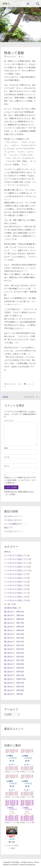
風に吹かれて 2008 (12, 627)
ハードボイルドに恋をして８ (16, 597)
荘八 (22, 57)
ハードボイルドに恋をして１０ (16, 559)
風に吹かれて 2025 (12, 690)
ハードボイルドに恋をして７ (16, 593)
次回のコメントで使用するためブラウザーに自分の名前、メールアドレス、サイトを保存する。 (20, 480)
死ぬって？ (9, 528)
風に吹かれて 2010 (12, 634)
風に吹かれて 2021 (12, 675)
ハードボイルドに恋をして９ (16, 600)
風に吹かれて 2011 (12, 638)
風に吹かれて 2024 (14, 384)
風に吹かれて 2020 (12, 672)
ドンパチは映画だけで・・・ (16, 524)
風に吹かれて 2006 (12, 619)
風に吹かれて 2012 (12, 642)
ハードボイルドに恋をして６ (16, 589)
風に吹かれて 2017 (12, 660)
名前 (6, 448)
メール (7, 457)
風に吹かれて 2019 (12, 668)
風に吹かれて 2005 (12, 615)
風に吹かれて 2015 (12, 653)
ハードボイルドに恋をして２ (16, 574)
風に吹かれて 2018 (12, 664)
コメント (9, 421)
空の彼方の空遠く (11, 608)
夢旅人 (6, 4)
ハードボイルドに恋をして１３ (16, 570)
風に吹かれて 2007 (12, 623)
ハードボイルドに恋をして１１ (16, 563)
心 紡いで (9, 604)
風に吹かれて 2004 (12, 612)
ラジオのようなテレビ (13, 520)
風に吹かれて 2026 (12, 694)
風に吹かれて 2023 (12, 683)
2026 (6, 552)
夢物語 (5, 397)
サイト (7, 466)
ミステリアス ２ (32, 397)
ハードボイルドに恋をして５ (16, 585)
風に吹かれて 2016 (12, 657)
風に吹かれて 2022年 (13, 679)
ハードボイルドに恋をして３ (16, 578)
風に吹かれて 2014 (12, 649)
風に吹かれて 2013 (12, 645)
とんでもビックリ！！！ (14, 531)
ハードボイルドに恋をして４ (16, 582)
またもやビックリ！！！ (14, 516)
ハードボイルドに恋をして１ (16, 555)
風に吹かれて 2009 (12, 630)
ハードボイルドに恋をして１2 (16, 567)
